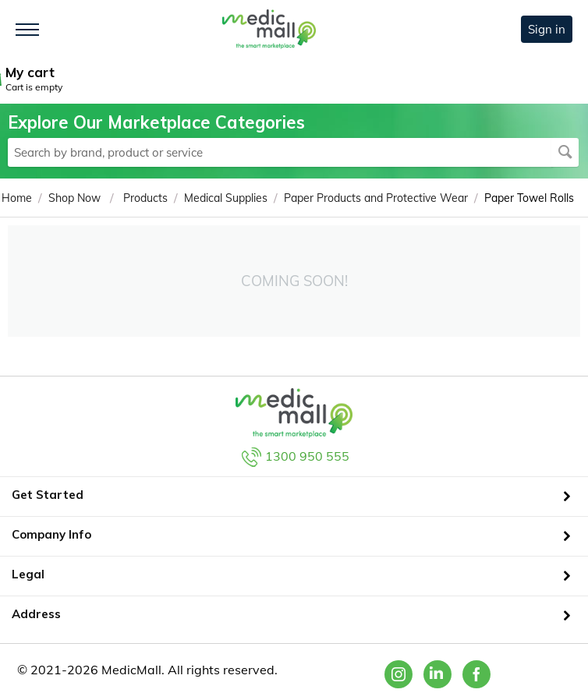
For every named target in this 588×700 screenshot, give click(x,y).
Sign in (547, 29)
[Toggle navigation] (27, 30)
